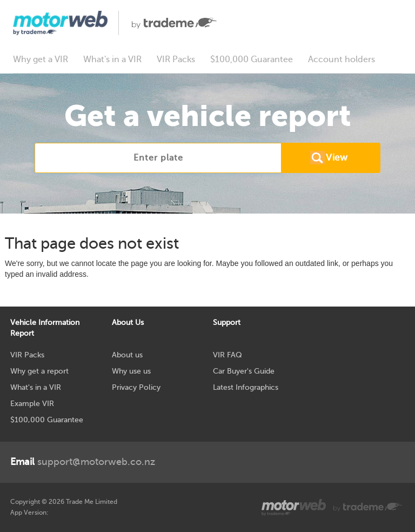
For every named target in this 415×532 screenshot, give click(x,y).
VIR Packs (176, 59)
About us (127, 355)
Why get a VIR (41, 59)
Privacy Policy (136, 387)
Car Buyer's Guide (244, 371)
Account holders (342, 59)
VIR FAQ (227, 355)
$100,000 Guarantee (252, 59)
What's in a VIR (112, 59)
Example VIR (32, 404)
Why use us (131, 371)
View (337, 158)
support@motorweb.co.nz (83, 462)
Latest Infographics (246, 387)
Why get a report (39, 371)
